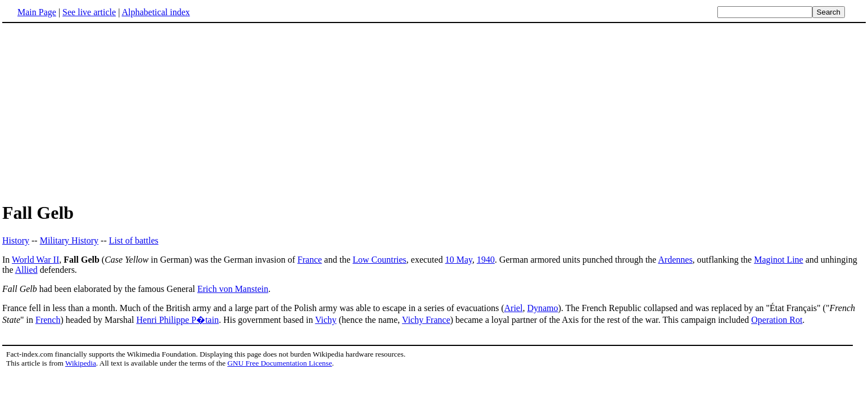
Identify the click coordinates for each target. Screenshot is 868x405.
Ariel (514, 308)
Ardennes (675, 260)
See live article (89, 12)
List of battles (134, 240)
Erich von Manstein (233, 289)
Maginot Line (779, 260)
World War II (35, 260)
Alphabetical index (155, 12)
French (48, 320)
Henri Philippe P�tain (177, 320)
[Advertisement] (434, 112)
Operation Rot (777, 320)
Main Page (37, 12)
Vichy (325, 320)
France (310, 260)
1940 (486, 260)
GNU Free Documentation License (279, 363)
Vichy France (426, 320)
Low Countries (379, 260)
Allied (26, 270)
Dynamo (543, 308)
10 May (459, 260)
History (16, 240)
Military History (69, 240)
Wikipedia (81, 363)
